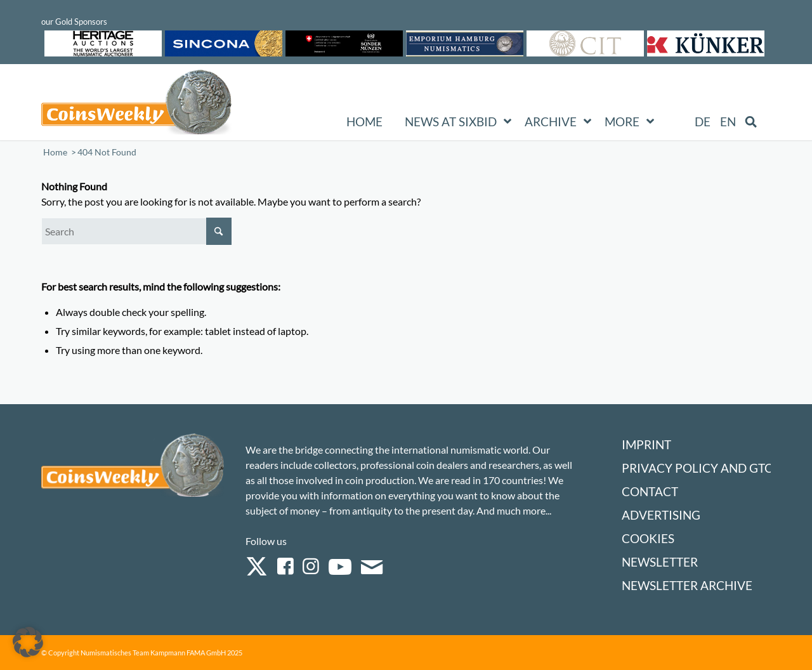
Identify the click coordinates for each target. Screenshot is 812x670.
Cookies (648, 538)
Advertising (661, 515)
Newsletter (660, 562)
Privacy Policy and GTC (697, 468)
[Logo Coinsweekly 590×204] (136, 105)
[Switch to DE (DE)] (703, 122)
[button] (28, 642)
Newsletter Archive (687, 585)
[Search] (136, 231)
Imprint (646, 444)
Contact (650, 491)
